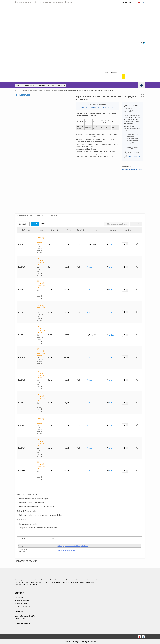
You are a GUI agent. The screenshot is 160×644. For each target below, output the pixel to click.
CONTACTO (61, 85)
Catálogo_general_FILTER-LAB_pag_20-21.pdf (73, 546)
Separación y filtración (46, 90)
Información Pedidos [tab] (24, 216)
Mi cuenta (129, 2)
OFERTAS (51, 85)
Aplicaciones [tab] (41, 216)
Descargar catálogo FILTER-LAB (68, 551)
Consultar (90, 267)
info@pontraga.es (57, 2)
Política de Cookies (22, 603)
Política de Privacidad (22, 600)
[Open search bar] (124, 69)
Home (18, 85)
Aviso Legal (19, 598)
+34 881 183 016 (42, 2)
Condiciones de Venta (23, 606)
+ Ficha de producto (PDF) (132, 169)
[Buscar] (123, 76)
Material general (32, 90)
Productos (28, 85)
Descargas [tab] (53, 216)
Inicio (17, 90)
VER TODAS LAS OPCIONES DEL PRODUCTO (97, 108)
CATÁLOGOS (41, 85)
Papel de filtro (58, 90)
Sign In (111, 244)
